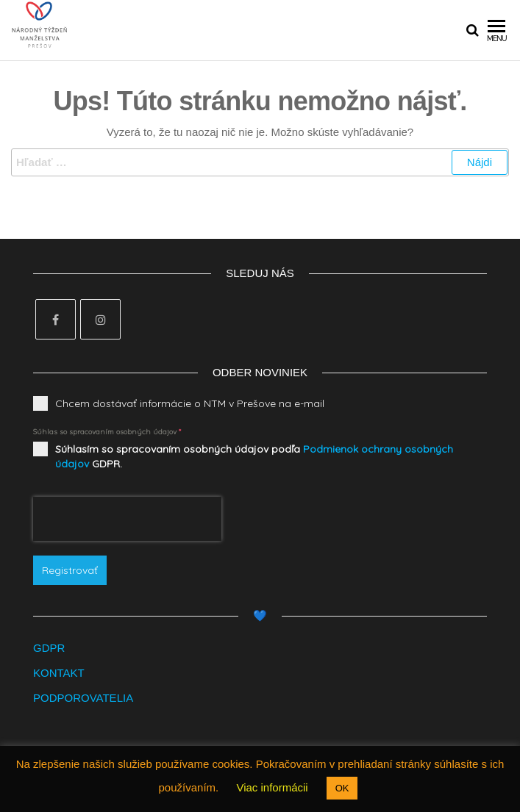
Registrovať (70, 570)
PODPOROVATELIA (83, 698)
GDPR (49, 648)
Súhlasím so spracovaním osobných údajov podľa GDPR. (254, 456)
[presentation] (127, 519)
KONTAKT (59, 673)
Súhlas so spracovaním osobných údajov (107, 432)
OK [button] (342, 788)
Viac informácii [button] (272, 787)
